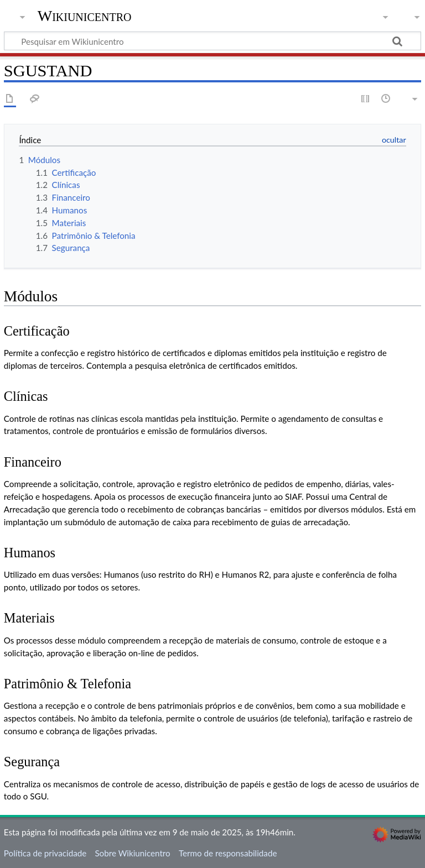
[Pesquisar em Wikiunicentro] (212, 41)
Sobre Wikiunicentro (132, 853)
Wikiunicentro (85, 16)
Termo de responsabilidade (228, 853)
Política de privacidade (45, 853)
